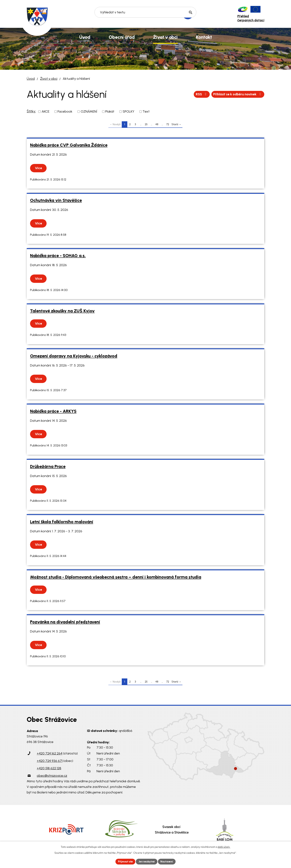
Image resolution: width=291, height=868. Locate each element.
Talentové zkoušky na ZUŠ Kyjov (62, 311)
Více (39, 168)
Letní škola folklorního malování (62, 522)
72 (168, 124)
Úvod (31, 79)
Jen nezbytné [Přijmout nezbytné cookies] (147, 861)
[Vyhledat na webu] (146, 14)
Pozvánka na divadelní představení (65, 622)
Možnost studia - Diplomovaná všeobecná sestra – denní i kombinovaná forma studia (116, 577)
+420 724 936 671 (50, 761)
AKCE (45, 111)
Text (146, 111)
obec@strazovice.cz (52, 776)
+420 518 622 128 (49, 768)
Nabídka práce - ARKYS (53, 411)
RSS (200, 94)
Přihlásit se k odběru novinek (237, 94)
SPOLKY (129, 111)
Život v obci (49, 79)
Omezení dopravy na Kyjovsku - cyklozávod (74, 356)
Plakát (110, 111)
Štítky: (31, 111)
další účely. (224, 847)
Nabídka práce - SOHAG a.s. (58, 256)
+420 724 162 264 (50, 753)
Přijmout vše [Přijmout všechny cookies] (125, 861)
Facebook (65, 111)
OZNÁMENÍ (89, 111)
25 (146, 124)
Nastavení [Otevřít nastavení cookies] (168, 861)
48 (157, 124)
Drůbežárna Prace (48, 466)
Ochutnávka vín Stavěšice (56, 200)
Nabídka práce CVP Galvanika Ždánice (69, 145)
